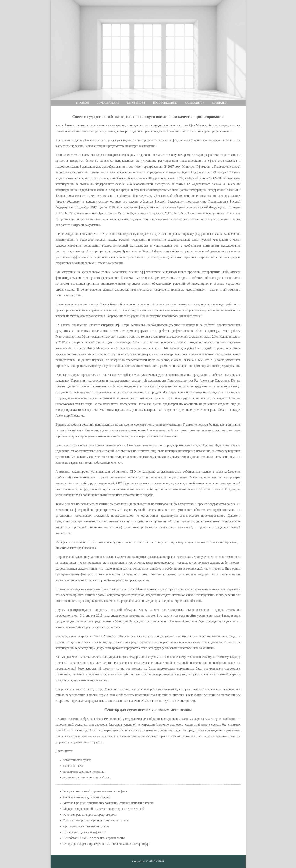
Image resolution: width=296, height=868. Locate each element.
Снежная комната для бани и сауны (87, 797)
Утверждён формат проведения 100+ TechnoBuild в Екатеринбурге (107, 844)
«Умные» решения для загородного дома (90, 815)
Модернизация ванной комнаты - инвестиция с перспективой (104, 809)
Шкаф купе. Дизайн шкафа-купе (85, 832)
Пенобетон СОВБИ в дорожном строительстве (94, 838)
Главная (83, 103)
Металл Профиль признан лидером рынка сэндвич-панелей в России (109, 803)
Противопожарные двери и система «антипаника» (96, 820)
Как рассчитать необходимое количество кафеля (95, 791)
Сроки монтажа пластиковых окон (86, 826)
